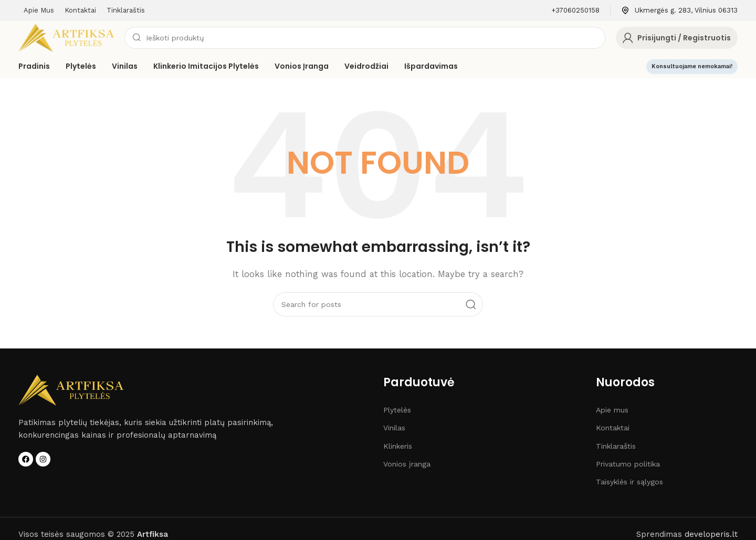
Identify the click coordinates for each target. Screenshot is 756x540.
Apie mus (612, 410)
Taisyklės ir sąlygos (629, 482)
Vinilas (394, 428)
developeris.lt (711, 534)
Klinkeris (398, 446)
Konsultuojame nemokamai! (692, 66)
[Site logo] (66, 37)
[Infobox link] (575, 11)
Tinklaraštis (616, 446)
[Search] (365, 38)
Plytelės (397, 410)
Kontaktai (613, 428)
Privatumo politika (628, 464)
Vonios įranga (407, 464)
